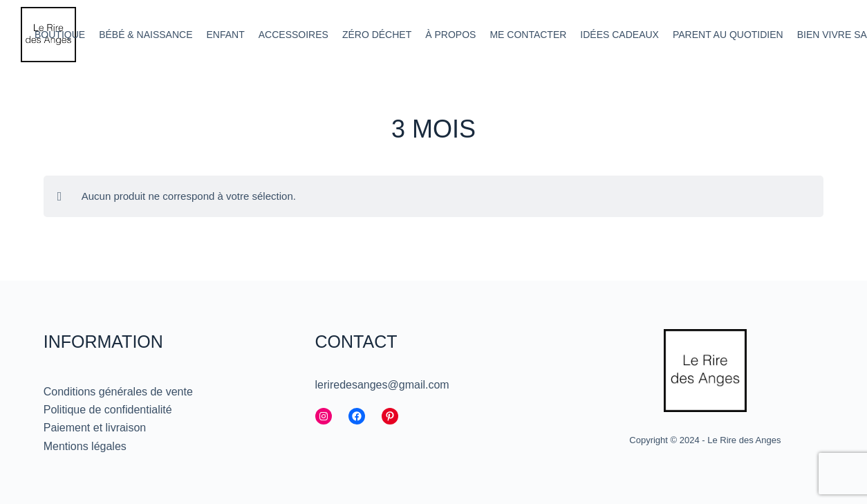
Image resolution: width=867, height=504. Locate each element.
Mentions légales (85, 446)
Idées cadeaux (619, 35)
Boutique (60, 35)
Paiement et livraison (95, 428)
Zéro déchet (377, 35)
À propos (450, 35)
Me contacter (528, 35)
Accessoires (293, 35)
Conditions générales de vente (118, 392)
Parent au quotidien (728, 35)
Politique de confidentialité (108, 410)
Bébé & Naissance (146, 35)
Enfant (226, 35)
